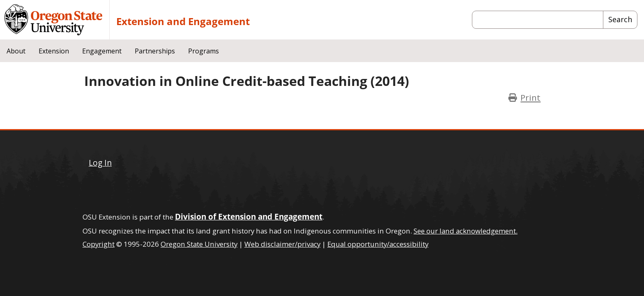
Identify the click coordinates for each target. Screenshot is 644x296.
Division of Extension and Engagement (249, 216)
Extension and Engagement (183, 21)
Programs (204, 51)
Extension (54, 51)
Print (530, 97)
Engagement (102, 51)
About (16, 51)
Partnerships (155, 51)
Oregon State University (199, 244)
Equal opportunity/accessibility (378, 244)
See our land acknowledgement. (466, 231)
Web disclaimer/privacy (282, 244)
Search (620, 19)
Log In (100, 163)
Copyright (99, 244)
